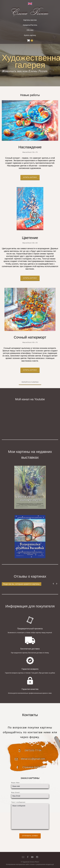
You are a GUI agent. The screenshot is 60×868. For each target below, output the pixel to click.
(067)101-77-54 (33, 750)
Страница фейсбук (33, 767)
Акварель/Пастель (30, 25)
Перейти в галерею (30, 382)
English (30, 4)
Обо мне (30, 30)
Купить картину (30, 35)
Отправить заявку (30, 836)
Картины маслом (30, 20)
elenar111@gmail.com (33, 759)
